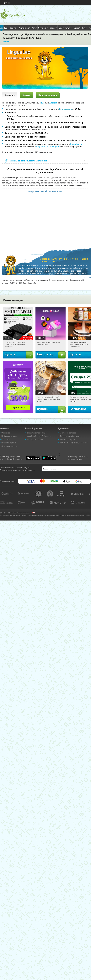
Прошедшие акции (35, 439)
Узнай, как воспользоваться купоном (29, 161)
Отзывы (27, 95)
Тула (5, 3)
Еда (6, 28)
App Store (33, 458)
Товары (53, 28)
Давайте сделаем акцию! (37, 433)
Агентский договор (68, 433)
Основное (10, 95)
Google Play (49, 458)
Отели (77, 28)
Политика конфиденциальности (74, 443)
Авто (34, 28)
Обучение (43, 28)
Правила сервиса (9, 443)
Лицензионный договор (70, 436)
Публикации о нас (9, 436)
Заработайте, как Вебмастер (39, 436)
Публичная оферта (68, 439)
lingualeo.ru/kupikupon (48, 147)
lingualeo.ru (76, 144)
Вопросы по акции (48, 95)
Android (53, 103)
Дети (85, 28)
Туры (61, 28)
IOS (43, 103)
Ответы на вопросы (10, 446)
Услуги (69, 28)
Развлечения (25, 28)
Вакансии (5, 439)
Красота (13, 28)
